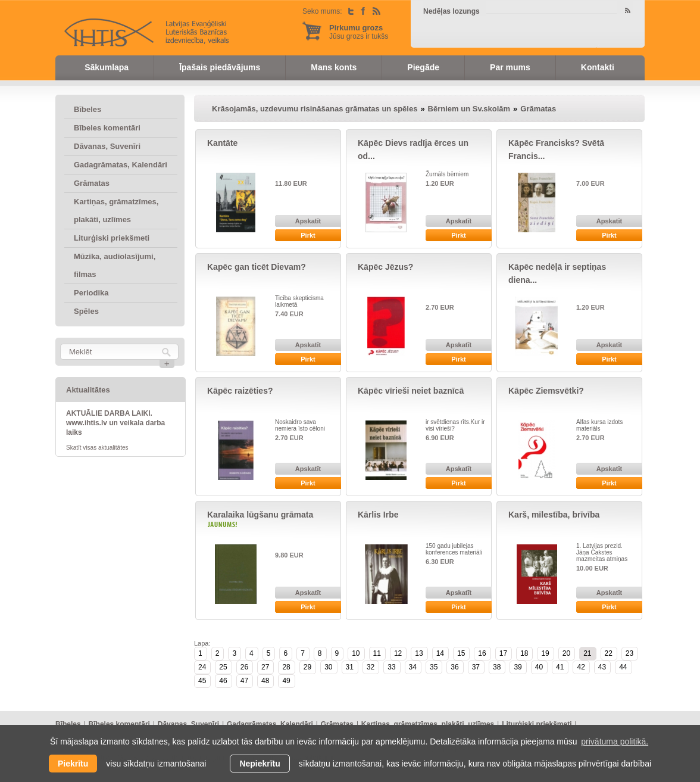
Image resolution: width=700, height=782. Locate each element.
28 (286, 667)
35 (434, 667)
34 (413, 667)
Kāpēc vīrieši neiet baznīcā (411, 391)
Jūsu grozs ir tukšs (359, 32)
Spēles (86, 311)
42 (581, 667)
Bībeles (87, 109)
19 (545, 653)
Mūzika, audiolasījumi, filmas (115, 265)
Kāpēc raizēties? (240, 391)
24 (202, 667)
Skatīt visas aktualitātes (97, 448)
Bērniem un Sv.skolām (469, 109)
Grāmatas (92, 183)
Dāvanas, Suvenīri (107, 146)
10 (356, 653)
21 (587, 653)
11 (377, 653)
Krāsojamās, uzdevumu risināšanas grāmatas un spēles (315, 109)
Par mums (510, 67)
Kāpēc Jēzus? (385, 267)
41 (560, 667)
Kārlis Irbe (378, 515)
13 (419, 653)
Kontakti (598, 67)
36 (454, 667)
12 (398, 653)
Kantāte (222, 143)
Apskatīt (308, 221)
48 (265, 681)
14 (440, 653)
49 (286, 681)
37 (476, 667)
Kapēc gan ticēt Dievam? (257, 267)
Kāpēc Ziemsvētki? (546, 391)
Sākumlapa (107, 67)
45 (202, 681)
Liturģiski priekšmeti (112, 238)
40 (539, 667)
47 (244, 681)
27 (265, 667)
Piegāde (423, 67)
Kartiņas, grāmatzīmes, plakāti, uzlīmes (116, 211)
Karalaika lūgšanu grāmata (260, 515)
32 (371, 667)
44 (623, 667)
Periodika (91, 293)
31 (350, 667)
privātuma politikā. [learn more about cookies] (615, 742)
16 (482, 653)
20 (566, 653)
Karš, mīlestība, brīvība (554, 515)
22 (609, 653)
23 (629, 653)
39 (518, 667)
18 (524, 653)
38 (497, 667)
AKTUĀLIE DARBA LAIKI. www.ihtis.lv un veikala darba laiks (115, 423)
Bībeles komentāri (107, 128)
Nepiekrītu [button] (260, 764)
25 (223, 667)
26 (244, 667)
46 (223, 681)
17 (503, 653)
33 (391, 667)
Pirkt (308, 235)
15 (461, 653)
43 (602, 667)
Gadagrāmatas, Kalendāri (121, 165)
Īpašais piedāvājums (220, 67)
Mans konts (334, 67)
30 (328, 667)
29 (307, 667)
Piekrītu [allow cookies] (73, 764)
